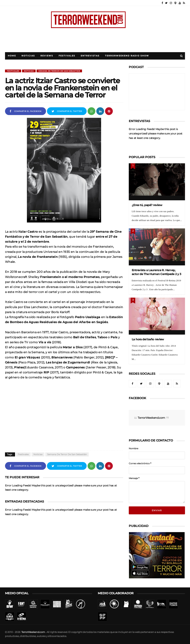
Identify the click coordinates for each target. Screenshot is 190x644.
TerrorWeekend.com (151, 418)
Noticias (28, 56)
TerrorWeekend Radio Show (127, 56)
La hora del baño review (148, 339)
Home (12, 56)
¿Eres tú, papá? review (147, 205)
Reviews (47, 56)
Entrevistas (90, 56)
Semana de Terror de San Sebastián (59, 71)
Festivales (67, 56)
